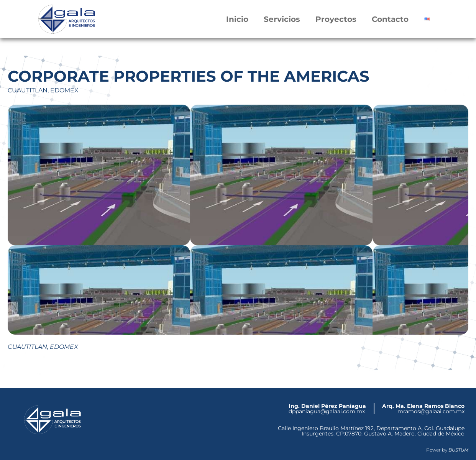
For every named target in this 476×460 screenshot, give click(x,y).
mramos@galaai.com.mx (423, 409)
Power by (447, 450)
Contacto (390, 19)
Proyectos (336, 19)
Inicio (237, 19)
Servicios (282, 19)
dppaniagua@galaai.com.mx (327, 409)
